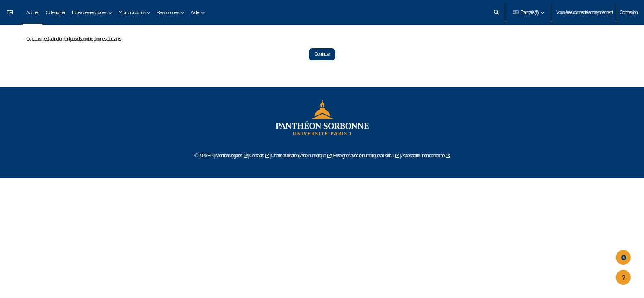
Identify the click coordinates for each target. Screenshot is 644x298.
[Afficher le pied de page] (623, 277)
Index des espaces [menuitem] (89, 12)
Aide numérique (313, 175)
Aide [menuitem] (195, 12)
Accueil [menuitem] (33, 12)
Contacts (257, 175)
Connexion (628, 12)
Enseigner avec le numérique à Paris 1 (363, 175)
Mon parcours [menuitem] (132, 12)
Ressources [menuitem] (168, 12)
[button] (496, 12)
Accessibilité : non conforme (423, 175)
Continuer (322, 74)
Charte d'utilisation (285, 175)
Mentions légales (229, 175)
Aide (4, 187)
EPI (10, 12)
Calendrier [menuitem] (55, 12)
